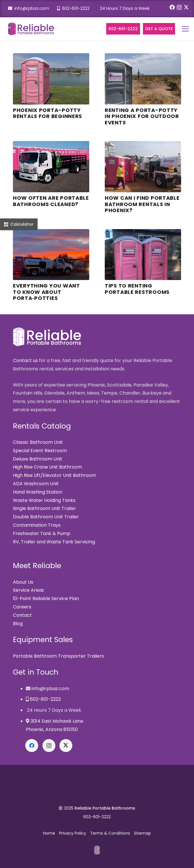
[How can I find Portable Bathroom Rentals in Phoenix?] (143, 167)
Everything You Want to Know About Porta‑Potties (46, 292)
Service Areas (28, 590)
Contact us (25, 360)
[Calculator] (19, 224)
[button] (186, 29)
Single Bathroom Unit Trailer (44, 508)
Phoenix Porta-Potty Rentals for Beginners (47, 113)
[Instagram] (179, 7)
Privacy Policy (73, 833)
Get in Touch (36, 672)
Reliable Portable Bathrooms (105, 808)
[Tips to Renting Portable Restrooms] (143, 255)
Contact (22, 615)
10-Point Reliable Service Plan (46, 598)
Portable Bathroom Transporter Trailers (58, 656)
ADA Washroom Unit (36, 484)
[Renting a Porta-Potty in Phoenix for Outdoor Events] (143, 79)
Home (49, 833)
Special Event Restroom (40, 451)
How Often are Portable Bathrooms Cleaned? (51, 201)
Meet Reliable (37, 566)
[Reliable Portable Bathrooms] (31, 29)
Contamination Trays (37, 525)
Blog (18, 624)
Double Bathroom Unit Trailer (46, 517)
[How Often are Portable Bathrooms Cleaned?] (51, 167)
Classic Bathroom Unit (38, 442)
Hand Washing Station (38, 492)
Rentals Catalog (42, 426)
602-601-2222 (73, 8)
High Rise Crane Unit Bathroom (47, 467)
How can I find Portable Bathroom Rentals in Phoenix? (142, 204)
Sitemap (142, 833)
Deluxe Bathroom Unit (38, 459)
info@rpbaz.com (29, 8)
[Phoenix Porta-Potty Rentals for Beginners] (51, 79)
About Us (23, 582)
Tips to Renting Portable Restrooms (137, 289)
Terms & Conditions (110, 833)
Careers (22, 607)
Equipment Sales (43, 640)
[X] (186, 7)
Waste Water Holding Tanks (44, 500)
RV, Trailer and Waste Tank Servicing (54, 542)
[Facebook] (172, 7)
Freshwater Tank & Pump (42, 533)
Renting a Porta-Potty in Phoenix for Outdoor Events (142, 116)
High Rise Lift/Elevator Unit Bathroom (54, 475)
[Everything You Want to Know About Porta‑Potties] (51, 255)
